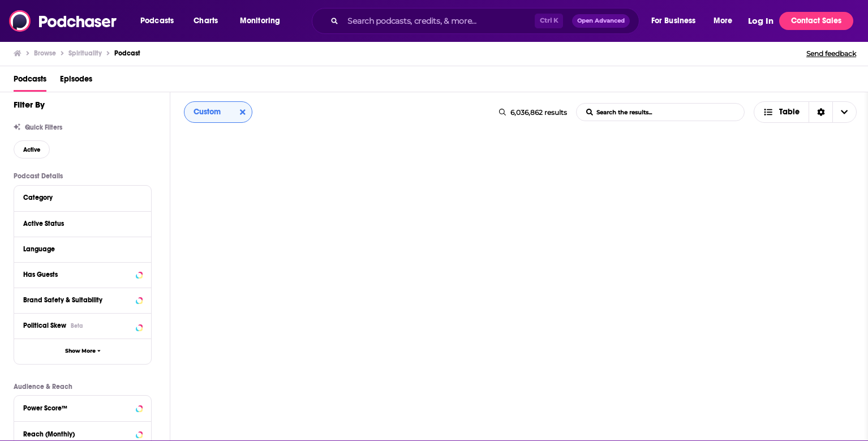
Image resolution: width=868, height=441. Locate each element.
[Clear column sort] (243, 112)
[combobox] (475, 21)
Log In (761, 21)
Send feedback (831, 53)
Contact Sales (816, 21)
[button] (160, 21)
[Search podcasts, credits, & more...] (439, 21)
